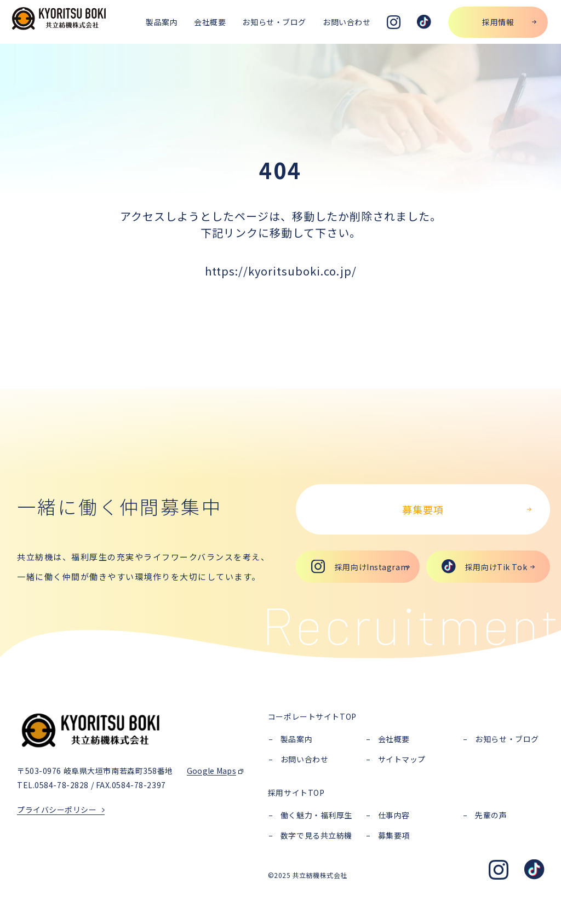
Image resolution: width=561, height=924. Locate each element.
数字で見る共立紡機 (316, 835)
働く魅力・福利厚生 (316, 815)
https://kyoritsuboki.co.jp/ (281, 271)
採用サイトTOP (296, 793)
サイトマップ (402, 759)
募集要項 (394, 835)
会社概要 (394, 739)
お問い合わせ (304, 759)
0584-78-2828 (62, 785)
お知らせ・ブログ (507, 739)
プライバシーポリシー (57, 810)
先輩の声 (491, 815)
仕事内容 (394, 815)
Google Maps (211, 771)
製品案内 (296, 739)
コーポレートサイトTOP (312, 716)
